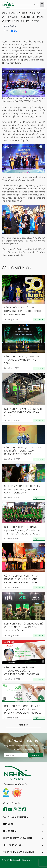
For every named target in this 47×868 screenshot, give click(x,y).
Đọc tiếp (38, 319)
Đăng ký (35, 755)
